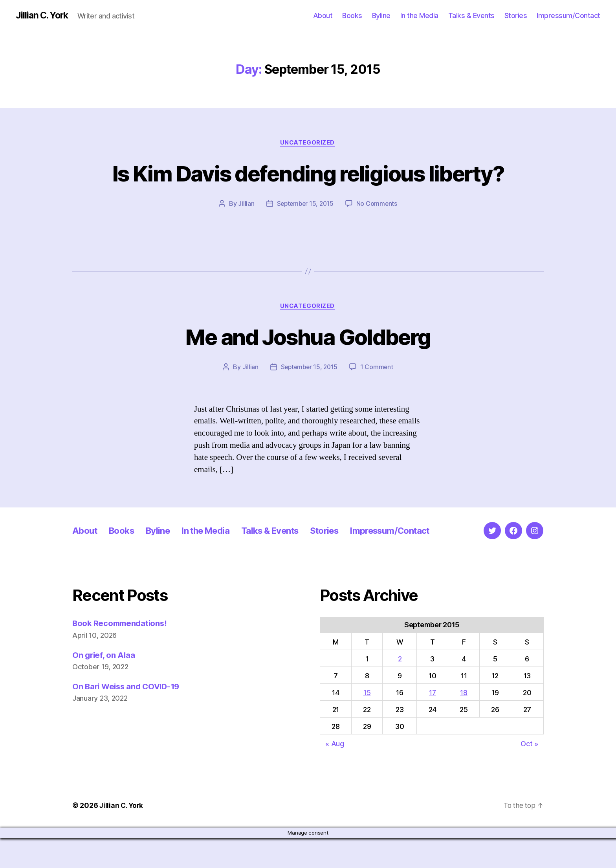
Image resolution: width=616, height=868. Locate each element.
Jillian (245, 233)
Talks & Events (471, 16)
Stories (516, 16)
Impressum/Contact (568, 16)
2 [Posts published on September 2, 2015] (400, 689)
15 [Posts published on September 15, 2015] (367, 723)
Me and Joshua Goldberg (308, 366)
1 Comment (378, 397)
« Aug (335, 774)
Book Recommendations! (121, 653)
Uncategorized (308, 143)
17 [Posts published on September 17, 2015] (433, 723)
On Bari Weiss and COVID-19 (128, 717)
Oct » (529, 774)
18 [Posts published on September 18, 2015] (464, 723)
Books (352, 16)
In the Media (419, 16)
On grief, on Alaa (104, 685)
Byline (381, 16)
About (323, 16)
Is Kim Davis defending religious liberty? (308, 188)
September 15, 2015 (305, 233)
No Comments (378, 233)
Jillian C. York (43, 16)
